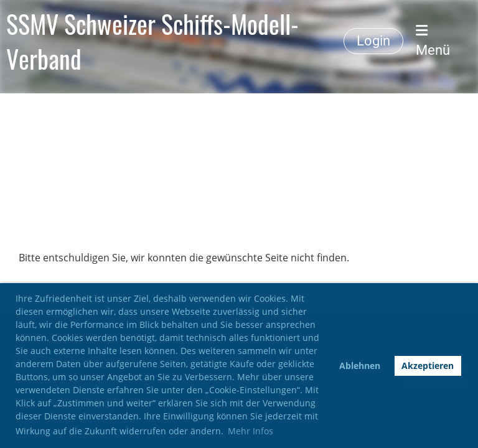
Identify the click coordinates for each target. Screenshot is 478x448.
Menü (433, 41)
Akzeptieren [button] (428, 366)
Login (373, 41)
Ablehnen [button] (360, 366)
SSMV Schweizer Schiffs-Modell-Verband (152, 41)
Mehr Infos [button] (251, 431)
